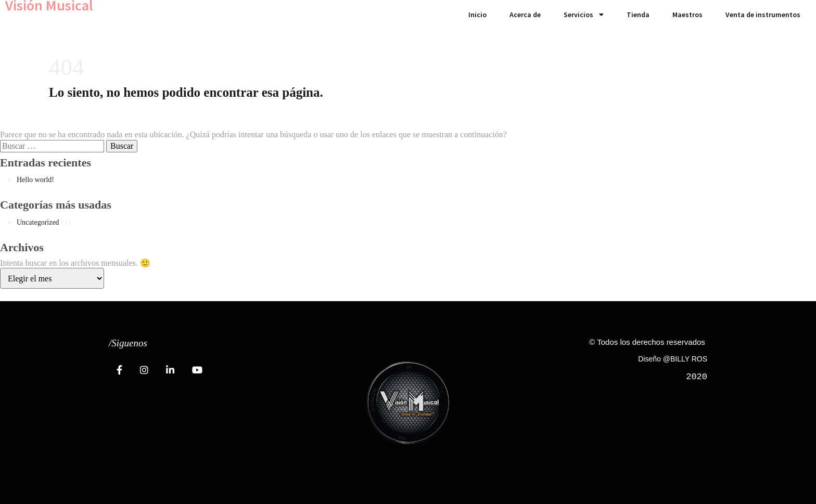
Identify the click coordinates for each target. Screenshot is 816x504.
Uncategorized (38, 222)
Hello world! (35, 180)
